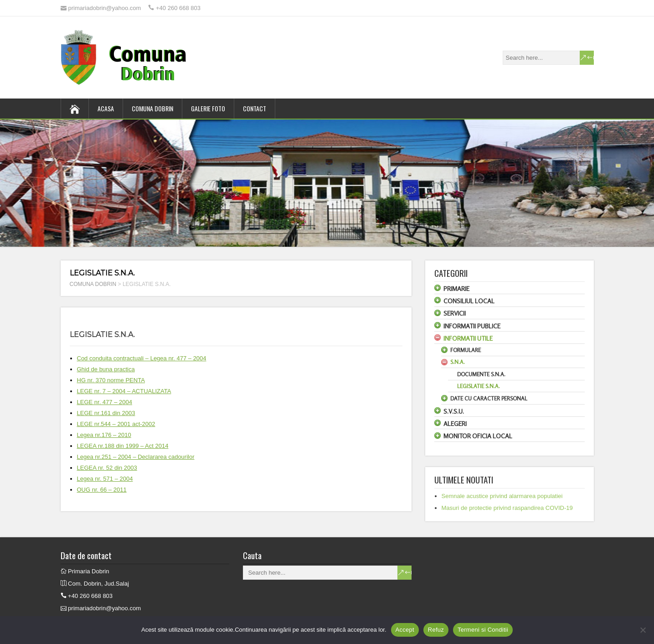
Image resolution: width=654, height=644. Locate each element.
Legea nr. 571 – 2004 (105, 479)
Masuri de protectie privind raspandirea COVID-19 (507, 508)
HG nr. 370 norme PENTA (111, 380)
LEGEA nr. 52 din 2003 (107, 468)
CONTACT (255, 108)
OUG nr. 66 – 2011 (102, 490)
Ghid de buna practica (106, 369)
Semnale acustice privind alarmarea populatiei (502, 496)
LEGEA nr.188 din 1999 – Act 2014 (123, 446)
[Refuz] (643, 630)
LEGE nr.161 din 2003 (106, 413)
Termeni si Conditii (483, 630)
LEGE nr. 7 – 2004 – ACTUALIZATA (124, 391)
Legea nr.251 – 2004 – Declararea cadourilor (136, 457)
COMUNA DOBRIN (152, 108)
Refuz (436, 630)
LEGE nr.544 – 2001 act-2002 (116, 424)
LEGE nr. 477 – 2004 (105, 402)
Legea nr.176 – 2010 (104, 435)
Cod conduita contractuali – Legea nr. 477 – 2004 (142, 358)
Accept (405, 630)
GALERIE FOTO (208, 108)
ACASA (106, 108)
